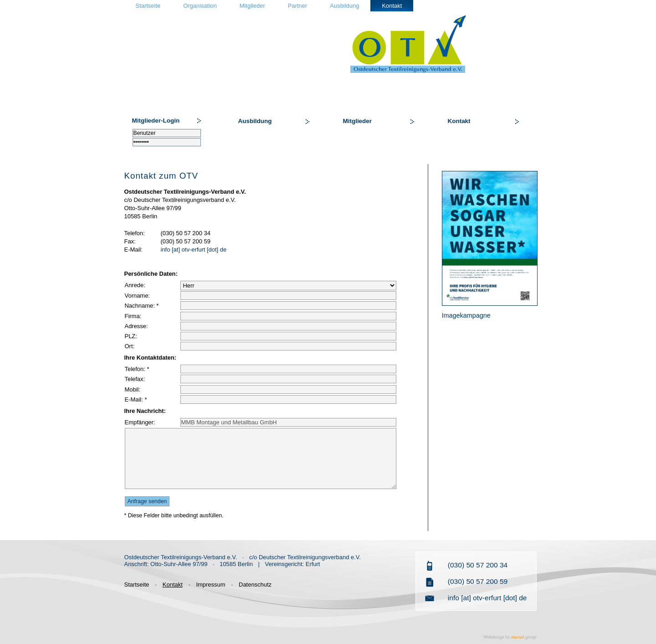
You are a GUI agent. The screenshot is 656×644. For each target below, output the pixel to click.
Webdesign (494, 637)
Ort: (130, 346)
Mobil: (133, 389)
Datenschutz (255, 585)
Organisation (200, 6)
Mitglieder (252, 6)
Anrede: (135, 285)
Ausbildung (344, 6)
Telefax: (135, 379)
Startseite (148, 6)
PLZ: (131, 336)
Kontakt (392, 6)
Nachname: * (142, 306)
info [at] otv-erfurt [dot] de (194, 250)
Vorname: (137, 296)
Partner (297, 6)
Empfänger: (140, 422)
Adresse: (136, 326)
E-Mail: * (136, 399)
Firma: (133, 316)
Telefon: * (137, 369)
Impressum (210, 585)
